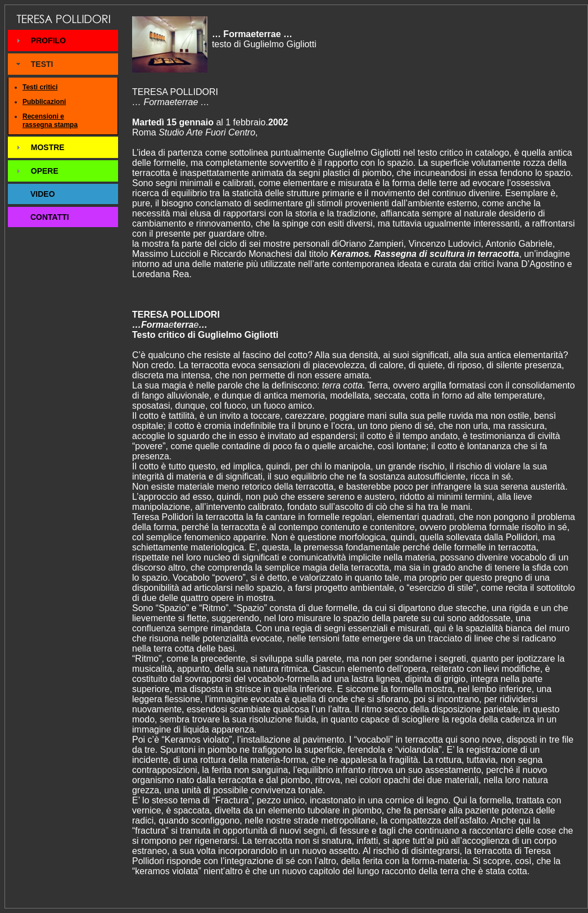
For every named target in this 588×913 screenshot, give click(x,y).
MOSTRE (48, 147)
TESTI (42, 64)
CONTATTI (50, 217)
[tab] (63, 40)
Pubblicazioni (44, 102)
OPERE (45, 171)
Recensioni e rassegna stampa (50, 121)
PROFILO (48, 40)
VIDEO (43, 194)
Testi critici (40, 87)
